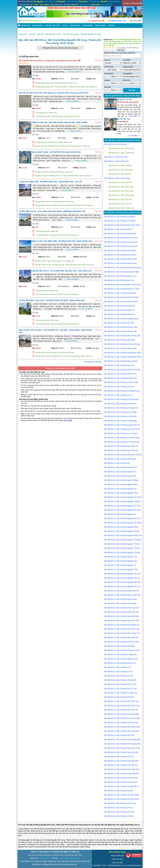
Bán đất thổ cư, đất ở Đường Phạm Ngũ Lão (122, 608)
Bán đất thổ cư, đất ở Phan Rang (117, 178)
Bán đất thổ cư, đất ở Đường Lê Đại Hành (121, 378)
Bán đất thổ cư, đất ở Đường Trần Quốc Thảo (122, 748)
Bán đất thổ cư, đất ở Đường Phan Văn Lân (121, 637)
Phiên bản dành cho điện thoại (31, 21)
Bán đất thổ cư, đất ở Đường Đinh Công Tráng (122, 285)
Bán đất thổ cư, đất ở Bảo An (116, 144)
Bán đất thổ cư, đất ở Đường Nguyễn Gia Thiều (123, 523)
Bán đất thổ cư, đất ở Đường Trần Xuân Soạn (122, 769)
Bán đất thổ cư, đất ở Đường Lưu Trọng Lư (121, 433)
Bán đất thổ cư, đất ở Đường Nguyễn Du (120, 514)
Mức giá (107, 87)
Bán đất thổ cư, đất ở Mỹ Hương (121, 195)
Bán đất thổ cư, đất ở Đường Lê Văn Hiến (121, 416)
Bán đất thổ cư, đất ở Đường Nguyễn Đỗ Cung (122, 510)
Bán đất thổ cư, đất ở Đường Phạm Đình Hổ (121, 591)
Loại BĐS (127, 60)
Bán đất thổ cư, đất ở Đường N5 (117, 463)
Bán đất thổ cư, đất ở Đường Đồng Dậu (120, 306)
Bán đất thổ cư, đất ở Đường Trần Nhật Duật (122, 731)
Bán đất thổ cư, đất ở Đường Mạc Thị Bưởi (121, 450)
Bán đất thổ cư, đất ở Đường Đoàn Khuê (120, 293)
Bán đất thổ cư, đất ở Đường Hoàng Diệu (120, 348)
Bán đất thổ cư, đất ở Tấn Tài (120, 204)
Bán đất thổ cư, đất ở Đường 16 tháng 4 (120, 216)
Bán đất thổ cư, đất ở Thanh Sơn (122, 208)
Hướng (107, 80)
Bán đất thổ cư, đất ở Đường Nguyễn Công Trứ (123, 501)
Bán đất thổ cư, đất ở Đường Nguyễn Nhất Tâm (123, 535)
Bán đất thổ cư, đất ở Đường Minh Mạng (120, 459)
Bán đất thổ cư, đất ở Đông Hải (116, 161)
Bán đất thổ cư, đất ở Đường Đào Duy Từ (120, 276)
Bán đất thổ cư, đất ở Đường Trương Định (121, 782)
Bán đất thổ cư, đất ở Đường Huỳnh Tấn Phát (122, 370)
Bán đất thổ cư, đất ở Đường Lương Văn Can (122, 425)
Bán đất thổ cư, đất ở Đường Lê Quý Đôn (120, 404)
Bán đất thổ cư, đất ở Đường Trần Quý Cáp (121, 752)
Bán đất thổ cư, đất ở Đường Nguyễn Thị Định (122, 544)
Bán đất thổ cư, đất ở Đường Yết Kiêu (119, 816)
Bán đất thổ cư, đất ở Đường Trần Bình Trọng (122, 706)
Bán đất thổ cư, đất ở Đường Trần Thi (119, 757)
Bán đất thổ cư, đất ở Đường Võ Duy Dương (122, 799)
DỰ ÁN (65, 26)
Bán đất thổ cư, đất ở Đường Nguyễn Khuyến (122, 531)
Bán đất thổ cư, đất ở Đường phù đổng (119, 646)
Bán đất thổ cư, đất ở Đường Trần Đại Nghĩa (122, 714)
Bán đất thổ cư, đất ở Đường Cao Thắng (120, 251)
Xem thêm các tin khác (93, 362)
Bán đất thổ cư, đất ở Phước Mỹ (121, 148)
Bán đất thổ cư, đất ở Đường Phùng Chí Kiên (122, 650)
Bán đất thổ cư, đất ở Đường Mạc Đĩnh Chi (121, 446)
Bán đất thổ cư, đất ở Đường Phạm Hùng (120, 599)
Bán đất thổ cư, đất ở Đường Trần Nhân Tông (122, 727)
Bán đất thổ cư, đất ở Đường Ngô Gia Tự (120, 472)
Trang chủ (25, 26)
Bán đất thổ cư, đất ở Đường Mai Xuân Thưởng (123, 455)
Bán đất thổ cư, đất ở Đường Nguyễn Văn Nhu (122, 582)
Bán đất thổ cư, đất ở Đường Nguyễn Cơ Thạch (123, 497)
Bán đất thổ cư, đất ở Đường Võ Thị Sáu (120, 803)
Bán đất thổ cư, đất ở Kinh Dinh (121, 191)
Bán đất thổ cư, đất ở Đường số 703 (118, 672)
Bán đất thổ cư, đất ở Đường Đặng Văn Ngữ (122, 272)
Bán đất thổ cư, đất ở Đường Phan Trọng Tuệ (122, 633)
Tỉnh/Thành (109, 67)
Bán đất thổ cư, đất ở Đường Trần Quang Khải (122, 744)
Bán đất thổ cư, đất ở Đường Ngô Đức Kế (121, 467)
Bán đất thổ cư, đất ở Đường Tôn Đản (119, 697)
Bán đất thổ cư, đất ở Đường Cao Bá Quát (121, 242)
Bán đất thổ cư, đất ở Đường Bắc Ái (118, 229)
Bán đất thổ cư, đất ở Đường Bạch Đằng (120, 234)
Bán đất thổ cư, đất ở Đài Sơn (120, 182)
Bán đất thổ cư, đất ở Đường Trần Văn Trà (121, 765)
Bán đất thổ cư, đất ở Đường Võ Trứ (118, 808)
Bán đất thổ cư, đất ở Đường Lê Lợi (118, 395)
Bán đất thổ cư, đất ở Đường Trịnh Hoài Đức (122, 774)
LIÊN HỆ (111, 26)
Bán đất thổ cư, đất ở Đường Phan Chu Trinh (122, 620)
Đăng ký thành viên (119, 21)
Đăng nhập (137, 21)
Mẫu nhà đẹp (100, 26)
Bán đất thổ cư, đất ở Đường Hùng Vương (121, 361)
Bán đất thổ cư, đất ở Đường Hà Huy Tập (120, 331)
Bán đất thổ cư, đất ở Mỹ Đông (121, 170)
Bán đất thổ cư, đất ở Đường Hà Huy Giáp (121, 327)
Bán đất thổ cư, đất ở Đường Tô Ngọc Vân (121, 693)
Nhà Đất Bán (37, 26)
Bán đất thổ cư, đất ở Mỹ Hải (120, 174)
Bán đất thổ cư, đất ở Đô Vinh (116, 157)
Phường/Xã (109, 74)
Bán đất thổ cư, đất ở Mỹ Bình (120, 165)
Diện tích (127, 80)
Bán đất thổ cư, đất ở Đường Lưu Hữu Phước (122, 429)
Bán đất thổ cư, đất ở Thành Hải (121, 153)
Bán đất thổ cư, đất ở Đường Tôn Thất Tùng (121, 701)
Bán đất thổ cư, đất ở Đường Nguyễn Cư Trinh (122, 506)
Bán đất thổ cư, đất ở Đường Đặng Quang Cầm (123, 268)
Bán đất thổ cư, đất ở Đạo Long (121, 187)
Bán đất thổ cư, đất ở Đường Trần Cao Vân (121, 710)
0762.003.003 (117, 863)
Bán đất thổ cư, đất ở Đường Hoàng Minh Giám (123, 357)
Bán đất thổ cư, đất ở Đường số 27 (118, 667)
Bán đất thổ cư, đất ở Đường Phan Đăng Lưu (122, 625)
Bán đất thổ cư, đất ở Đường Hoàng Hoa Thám (123, 353)
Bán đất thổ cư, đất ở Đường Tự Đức (119, 791)
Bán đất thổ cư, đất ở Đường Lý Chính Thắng (122, 438)
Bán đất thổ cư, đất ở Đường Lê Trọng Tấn (121, 408)
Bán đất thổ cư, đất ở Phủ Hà (120, 199)
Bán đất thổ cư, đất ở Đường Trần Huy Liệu (121, 723)
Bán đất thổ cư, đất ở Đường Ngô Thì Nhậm (121, 480)
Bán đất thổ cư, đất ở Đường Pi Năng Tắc (121, 655)
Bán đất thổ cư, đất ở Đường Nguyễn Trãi (120, 561)
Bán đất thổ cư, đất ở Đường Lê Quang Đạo (121, 399)
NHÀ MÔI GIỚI (75, 26)
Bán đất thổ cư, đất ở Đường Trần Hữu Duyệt (122, 718)
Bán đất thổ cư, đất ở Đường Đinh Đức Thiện (122, 289)
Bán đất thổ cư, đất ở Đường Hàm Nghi (120, 340)
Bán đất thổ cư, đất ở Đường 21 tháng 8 (120, 221)
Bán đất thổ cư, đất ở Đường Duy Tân (119, 323)
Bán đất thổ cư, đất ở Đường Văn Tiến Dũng (122, 795)
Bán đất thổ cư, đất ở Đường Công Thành (121, 259)
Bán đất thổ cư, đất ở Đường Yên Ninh (119, 812)
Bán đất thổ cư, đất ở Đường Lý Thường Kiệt (122, 442)
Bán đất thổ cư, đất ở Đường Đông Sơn (120, 314)
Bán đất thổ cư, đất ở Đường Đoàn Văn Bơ (121, 302)
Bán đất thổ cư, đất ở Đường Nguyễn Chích (121, 493)
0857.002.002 (117, 859)
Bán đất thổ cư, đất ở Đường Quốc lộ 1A (120, 663)
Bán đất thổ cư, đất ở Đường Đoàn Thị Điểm (122, 297)
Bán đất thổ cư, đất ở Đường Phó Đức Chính (122, 642)
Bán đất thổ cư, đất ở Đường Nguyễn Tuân (121, 569)
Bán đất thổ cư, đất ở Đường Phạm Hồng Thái (122, 595)
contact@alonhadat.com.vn (69, 858)
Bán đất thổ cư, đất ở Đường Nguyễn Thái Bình (123, 540)
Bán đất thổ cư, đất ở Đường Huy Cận (119, 365)
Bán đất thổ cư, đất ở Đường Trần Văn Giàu (121, 761)
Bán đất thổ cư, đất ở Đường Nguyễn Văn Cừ (122, 578)
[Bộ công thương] (134, 856)
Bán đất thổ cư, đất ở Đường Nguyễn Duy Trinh (123, 518)
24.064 (129, 48)
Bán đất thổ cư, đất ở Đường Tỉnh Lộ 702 (120, 684)
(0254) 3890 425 (45, 858)
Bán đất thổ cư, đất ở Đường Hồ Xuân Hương (122, 344)
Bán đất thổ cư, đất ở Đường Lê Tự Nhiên (121, 412)
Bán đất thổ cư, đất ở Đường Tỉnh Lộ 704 (120, 689)
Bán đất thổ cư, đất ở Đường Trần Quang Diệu (122, 740)
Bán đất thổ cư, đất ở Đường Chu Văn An (120, 255)
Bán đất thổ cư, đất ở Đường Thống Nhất (120, 680)
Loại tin (107, 60)
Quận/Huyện (128, 67)
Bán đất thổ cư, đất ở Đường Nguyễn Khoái (121, 527)
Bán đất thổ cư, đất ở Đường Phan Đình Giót (122, 629)
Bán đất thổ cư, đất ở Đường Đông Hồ (119, 310)
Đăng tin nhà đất (98, 21)
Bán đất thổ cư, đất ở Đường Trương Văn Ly (122, 786)
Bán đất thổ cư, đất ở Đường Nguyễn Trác (121, 557)
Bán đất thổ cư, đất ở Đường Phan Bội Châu (122, 616)
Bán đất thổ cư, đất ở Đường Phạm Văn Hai (121, 612)
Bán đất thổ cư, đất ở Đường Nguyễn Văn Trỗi (122, 586)
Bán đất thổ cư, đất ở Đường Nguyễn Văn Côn (122, 574)
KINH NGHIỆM (88, 26)
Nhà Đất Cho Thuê (53, 26)
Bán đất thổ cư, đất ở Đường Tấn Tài (119, 676)
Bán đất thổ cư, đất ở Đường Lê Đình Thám (121, 382)
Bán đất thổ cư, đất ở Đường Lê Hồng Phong (122, 391)
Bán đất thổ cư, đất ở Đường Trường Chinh (121, 778)
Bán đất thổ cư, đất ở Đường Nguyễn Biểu (121, 484)
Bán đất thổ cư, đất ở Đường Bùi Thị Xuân (121, 238)
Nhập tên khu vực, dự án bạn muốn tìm (119, 53)
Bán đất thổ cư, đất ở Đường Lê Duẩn (119, 387)
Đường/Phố (128, 74)
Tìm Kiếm (132, 90)
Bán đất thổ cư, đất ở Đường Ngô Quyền (120, 476)
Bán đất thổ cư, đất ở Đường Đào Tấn (119, 280)
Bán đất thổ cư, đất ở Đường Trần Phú (119, 735)
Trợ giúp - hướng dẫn (131, 3)
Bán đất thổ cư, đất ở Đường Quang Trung (121, 659)
